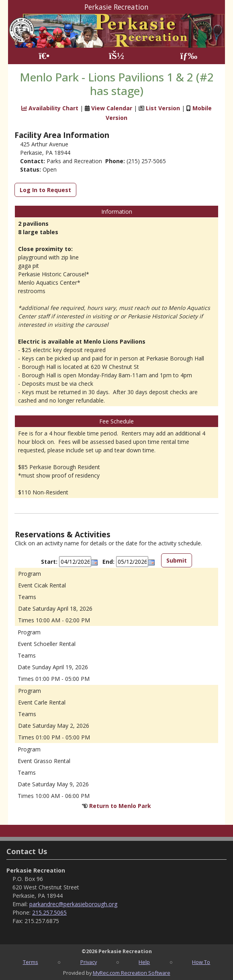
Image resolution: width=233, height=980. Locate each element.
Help (144, 962)
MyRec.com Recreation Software (132, 973)
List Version (163, 108)
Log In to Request (45, 190)
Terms (31, 962)
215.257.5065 (49, 912)
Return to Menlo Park (120, 806)
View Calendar (112, 108)
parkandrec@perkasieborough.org (73, 904)
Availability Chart (50, 108)
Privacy (89, 962)
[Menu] (189, 56)
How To (201, 962)
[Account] (117, 56)
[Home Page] (44, 56)
